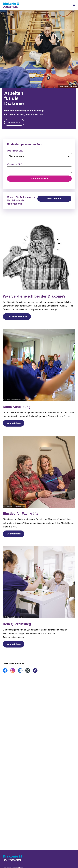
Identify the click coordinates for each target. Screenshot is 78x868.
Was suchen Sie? (15, 151)
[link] (5, 672)
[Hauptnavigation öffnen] (74, 5)
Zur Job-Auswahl (39, 179)
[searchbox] (39, 170)
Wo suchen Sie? (14, 164)
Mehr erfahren (54, 199)
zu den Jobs (14, 122)
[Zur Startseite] (11, 5)
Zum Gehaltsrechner (17, 317)
